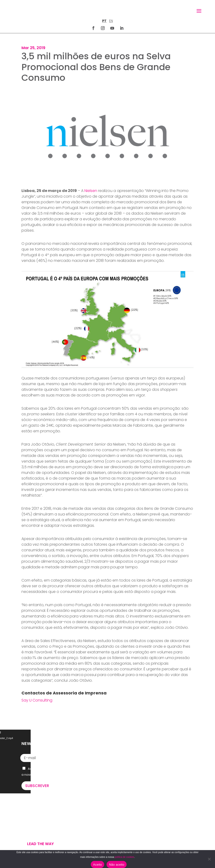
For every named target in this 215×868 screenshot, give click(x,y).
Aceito (98, 865)
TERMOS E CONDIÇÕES (128, 836)
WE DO (27, 824)
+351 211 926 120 (126, 779)
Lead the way (40, 844)
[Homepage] (31, 10)
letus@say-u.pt (126, 794)
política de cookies (124, 857)
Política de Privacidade (52, 775)
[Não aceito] (209, 859)
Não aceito (117, 865)
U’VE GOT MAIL (34, 830)
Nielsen (91, 191)
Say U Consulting (37, 700)
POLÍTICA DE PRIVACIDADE (130, 831)
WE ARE (27, 818)
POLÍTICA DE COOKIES (127, 842)
